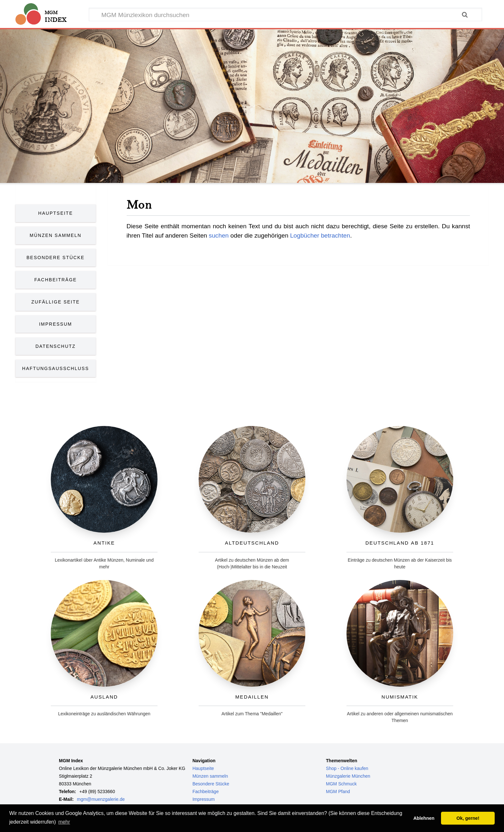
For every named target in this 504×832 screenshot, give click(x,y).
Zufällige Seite (56, 302)
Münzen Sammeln (55, 235)
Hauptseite (56, 213)
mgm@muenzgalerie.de (101, 799)
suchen (219, 235)
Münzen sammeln (210, 776)
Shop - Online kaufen (347, 768)
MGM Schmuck (341, 784)
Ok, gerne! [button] (468, 818)
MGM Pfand (338, 791)
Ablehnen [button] (424, 818)
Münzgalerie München (348, 776)
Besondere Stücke (56, 258)
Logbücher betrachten (320, 235)
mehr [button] (64, 822)
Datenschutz (55, 346)
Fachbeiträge (56, 280)
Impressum (55, 324)
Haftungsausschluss (56, 368)
